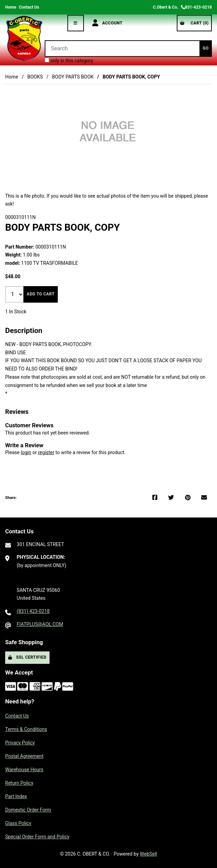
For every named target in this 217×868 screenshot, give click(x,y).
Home (11, 7)
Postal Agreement (24, 756)
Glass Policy (18, 823)
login (26, 452)
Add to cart (41, 294)
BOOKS (35, 77)
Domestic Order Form (28, 810)
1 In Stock (16, 312)
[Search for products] (122, 49)
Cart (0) (194, 23)
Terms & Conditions (26, 729)
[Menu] (76, 23)
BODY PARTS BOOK (73, 77)
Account (107, 23)
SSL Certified (27, 657)
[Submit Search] (206, 49)
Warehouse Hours (24, 770)
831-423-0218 (196, 7)
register (46, 452)
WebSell (149, 854)
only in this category (69, 61)
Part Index (16, 796)
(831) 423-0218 (33, 611)
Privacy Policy (20, 743)
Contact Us (29, 7)
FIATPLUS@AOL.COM (40, 624)
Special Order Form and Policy (37, 837)
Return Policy (19, 783)
